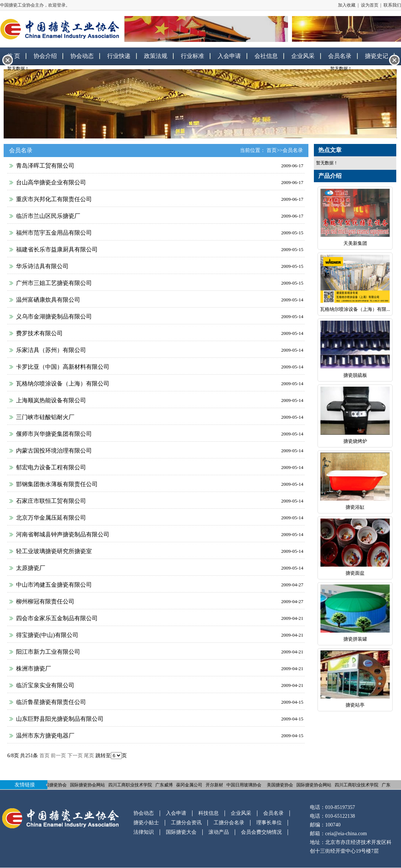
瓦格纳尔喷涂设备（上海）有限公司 (63, 384)
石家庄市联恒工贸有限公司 (51, 501)
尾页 (89, 756)
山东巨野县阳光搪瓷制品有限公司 (60, 719)
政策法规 (156, 56)
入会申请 (229, 56)
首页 (272, 150)
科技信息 (209, 813)
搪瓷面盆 (355, 573)
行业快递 (119, 56)
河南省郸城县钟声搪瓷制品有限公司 (63, 534)
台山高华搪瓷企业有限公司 (51, 182)
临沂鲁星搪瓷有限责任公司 (51, 702)
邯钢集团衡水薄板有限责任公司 (57, 484)
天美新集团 (355, 243)
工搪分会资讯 (186, 823)
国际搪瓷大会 (181, 832)
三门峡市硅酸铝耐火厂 (45, 417)
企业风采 (303, 56)
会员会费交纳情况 (261, 832)
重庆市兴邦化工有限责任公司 (54, 199)
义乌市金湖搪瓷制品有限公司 (54, 316)
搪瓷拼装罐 (355, 639)
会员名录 (293, 150)
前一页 (58, 756)
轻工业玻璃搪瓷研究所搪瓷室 (54, 551)
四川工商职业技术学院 (132, 785)
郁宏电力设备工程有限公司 (51, 467)
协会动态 (82, 56)
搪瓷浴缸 (355, 507)
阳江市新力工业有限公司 (48, 652)
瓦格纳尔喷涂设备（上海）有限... (355, 309)
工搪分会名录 (229, 823)
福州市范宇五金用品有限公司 (54, 233)
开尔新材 (216, 785)
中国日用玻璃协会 (245, 785)
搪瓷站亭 (355, 705)
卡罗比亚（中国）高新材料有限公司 (63, 367)
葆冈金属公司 (191, 785)
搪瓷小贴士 (146, 823)
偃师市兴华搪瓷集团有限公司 (54, 434)
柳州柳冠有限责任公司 (45, 601)
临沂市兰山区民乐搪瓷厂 (48, 216)
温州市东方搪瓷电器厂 (45, 736)
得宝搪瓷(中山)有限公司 (47, 635)
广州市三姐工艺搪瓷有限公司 (54, 283)
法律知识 (144, 832)
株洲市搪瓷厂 (34, 668)
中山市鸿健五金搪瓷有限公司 (54, 585)
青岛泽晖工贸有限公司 (45, 166)
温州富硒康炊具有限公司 (48, 300)
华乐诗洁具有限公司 (42, 266)
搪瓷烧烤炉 (355, 441)
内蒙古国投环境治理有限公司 (54, 451)
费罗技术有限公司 (39, 333)
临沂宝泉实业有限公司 (45, 685)
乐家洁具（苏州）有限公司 (51, 350)
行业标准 (192, 56)
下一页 (75, 756)
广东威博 (166, 785)
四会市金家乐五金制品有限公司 (57, 618)
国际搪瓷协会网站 (89, 785)
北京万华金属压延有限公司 (51, 518)
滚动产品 (219, 832)
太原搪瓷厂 (31, 568)
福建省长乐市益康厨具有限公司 (57, 249)
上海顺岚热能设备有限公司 (51, 400)
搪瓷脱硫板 (355, 375)
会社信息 (266, 56)
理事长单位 (269, 823)
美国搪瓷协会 (55, 785)
